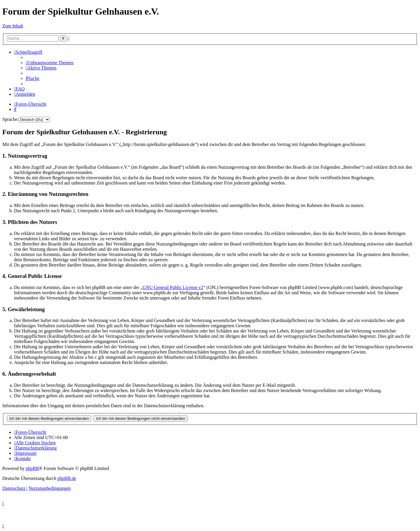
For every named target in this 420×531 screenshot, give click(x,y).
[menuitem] (50, 63)
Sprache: (10, 119)
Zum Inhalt (13, 26)
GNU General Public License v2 (173, 287)
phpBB (32, 468)
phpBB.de (67, 478)
